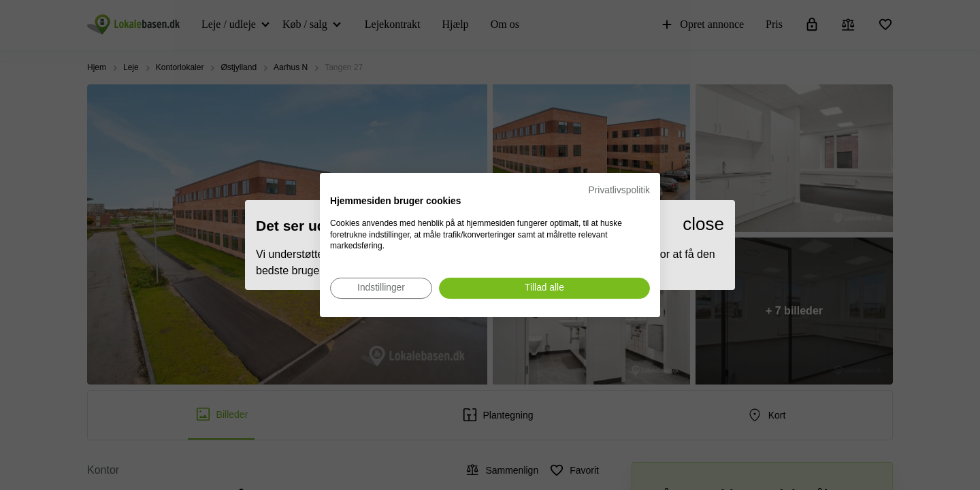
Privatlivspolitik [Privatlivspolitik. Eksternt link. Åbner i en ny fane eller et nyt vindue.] (619, 190)
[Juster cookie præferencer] (381, 288)
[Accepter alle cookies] (544, 288)
